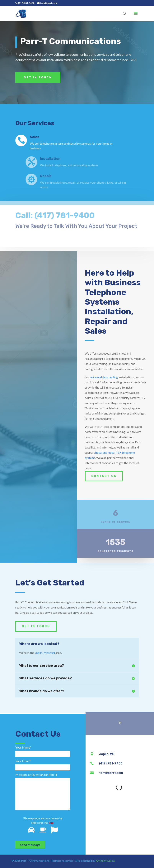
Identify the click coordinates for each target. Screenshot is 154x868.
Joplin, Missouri (45, 653)
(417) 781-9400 (26, 3)
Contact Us (104, 476)
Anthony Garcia (105, 861)
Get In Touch (38, 78)
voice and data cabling (104, 377)
